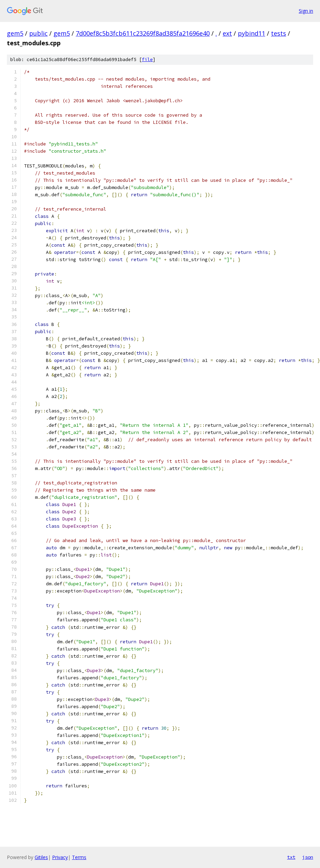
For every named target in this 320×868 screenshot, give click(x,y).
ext (227, 33)
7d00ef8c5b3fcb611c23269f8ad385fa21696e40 (143, 33)
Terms (79, 857)
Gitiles (41, 857)
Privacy (60, 857)
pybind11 (251, 33)
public (38, 33)
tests (279, 33)
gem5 (15, 33)
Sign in (306, 11)
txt (291, 857)
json (308, 857)
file (147, 60)
